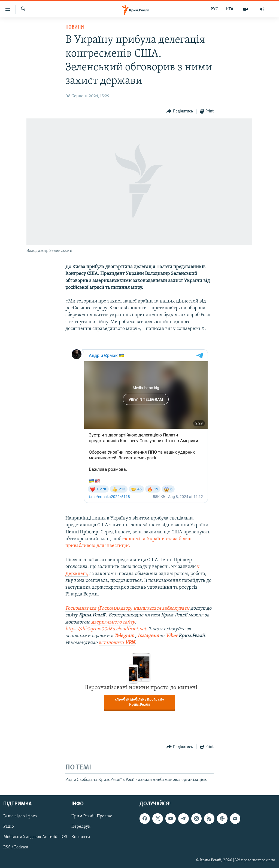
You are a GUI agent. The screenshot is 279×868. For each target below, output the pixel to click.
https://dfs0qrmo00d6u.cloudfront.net (106, 629)
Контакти (81, 837)
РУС (214, 9)
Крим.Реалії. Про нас (92, 816)
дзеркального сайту (113, 622)
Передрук (81, 827)
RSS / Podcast (16, 847)
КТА (230, 9)
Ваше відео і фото (20, 816)
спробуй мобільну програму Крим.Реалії (139, 702)
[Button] (180, 111)
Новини (75, 27)
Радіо (9, 827)
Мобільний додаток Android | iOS (35, 837)
